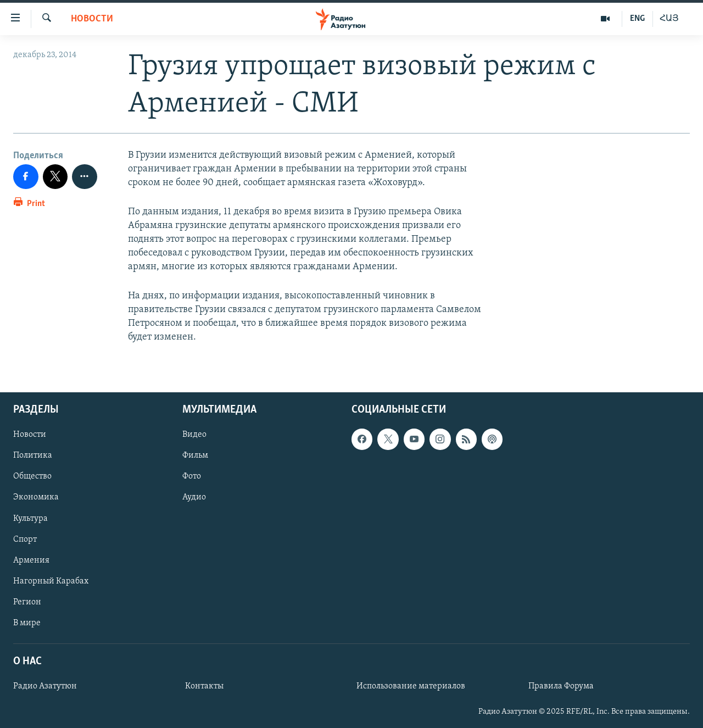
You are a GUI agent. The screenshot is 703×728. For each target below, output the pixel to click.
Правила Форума (561, 686)
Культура (30, 519)
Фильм (195, 456)
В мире (27, 623)
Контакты (204, 686)
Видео (194, 435)
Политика (33, 456)
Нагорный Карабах (51, 581)
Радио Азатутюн (45, 686)
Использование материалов (411, 686)
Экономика (36, 498)
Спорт (25, 540)
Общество (32, 477)
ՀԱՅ (669, 19)
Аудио (194, 498)
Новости (92, 19)
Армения (31, 560)
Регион (27, 602)
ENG (637, 19)
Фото (192, 477)
